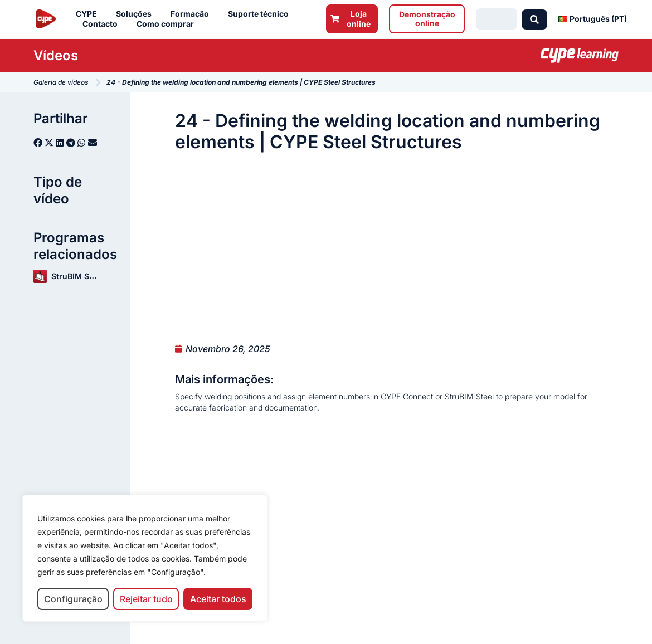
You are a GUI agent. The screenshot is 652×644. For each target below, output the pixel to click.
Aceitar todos (218, 599)
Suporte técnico (261, 14)
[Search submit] (534, 19)
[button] (38, 143)
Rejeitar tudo (146, 599)
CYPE (89, 14)
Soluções (137, 14)
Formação (193, 14)
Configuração (73, 599)
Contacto (103, 24)
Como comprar (168, 24)
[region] (145, 558)
